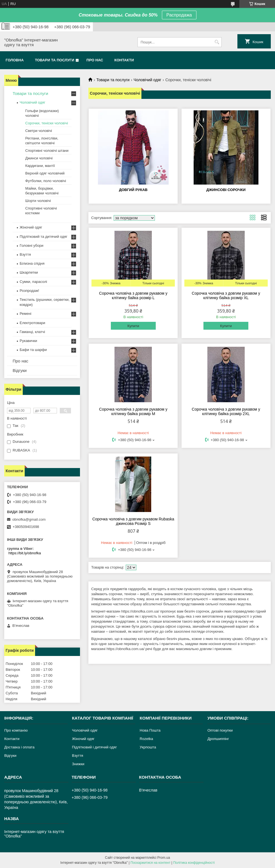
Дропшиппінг (218, 739)
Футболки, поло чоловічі (46, 181)
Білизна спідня (32, 263)
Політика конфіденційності (194, 863)
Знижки (78, 764)
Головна (15, 60)
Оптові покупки (220, 730)
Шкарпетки (29, 272)
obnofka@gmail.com (29, 519)
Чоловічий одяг (147, 80)
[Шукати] (217, 42)
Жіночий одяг (31, 227)
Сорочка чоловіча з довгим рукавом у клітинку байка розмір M (133, 411)
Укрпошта (148, 747)
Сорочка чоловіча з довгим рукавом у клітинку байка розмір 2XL (226, 411)
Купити (133, 326)
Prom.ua (164, 858)
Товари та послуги (54, 60)
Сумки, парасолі (33, 282)
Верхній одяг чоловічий (45, 173)
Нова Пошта (150, 730)
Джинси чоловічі (39, 158)
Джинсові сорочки (226, 190)
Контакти (124, 60)
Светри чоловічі (39, 131)
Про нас (95, 60)
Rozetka (146, 739)
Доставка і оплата (19, 747)
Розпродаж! (29, 291)
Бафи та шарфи (33, 350)
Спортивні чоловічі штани (47, 151)
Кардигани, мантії (40, 166)
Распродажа (179, 15)
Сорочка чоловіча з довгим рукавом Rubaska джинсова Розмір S (133, 521)
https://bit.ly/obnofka (25, 553)
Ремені (26, 314)
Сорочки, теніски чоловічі (47, 123)
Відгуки (20, 370)
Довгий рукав (133, 190)
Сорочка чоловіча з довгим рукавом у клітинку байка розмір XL (226, 295)
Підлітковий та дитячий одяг (43, 237)
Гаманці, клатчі (32, 332)
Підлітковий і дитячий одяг (94, 747)
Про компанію (16, 730)
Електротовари (32, 323)
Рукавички (28, 341)
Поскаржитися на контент (150, 863)
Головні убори (31, 245)
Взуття (25, 254)
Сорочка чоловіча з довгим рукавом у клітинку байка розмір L (133, 295)
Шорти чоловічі (38, 201)
